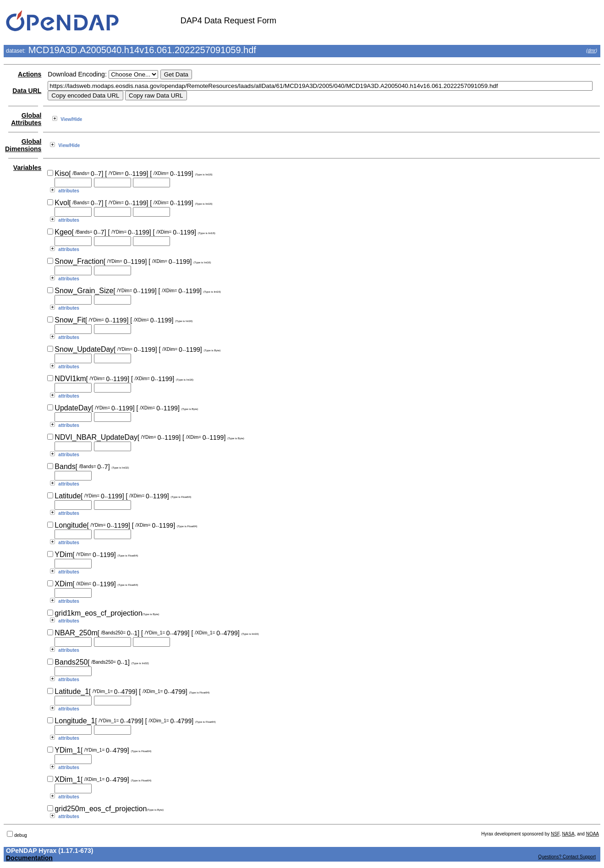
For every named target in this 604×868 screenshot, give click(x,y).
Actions (30, 74)
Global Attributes (26, 119)
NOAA (593, 834)
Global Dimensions (23, 145)
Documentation (29, 858)
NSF (555, 834)
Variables (27, 168)
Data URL (27, 91)
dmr (591, 51)
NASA (568, 834)
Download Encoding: (77, 74)
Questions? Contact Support (567, 857)
